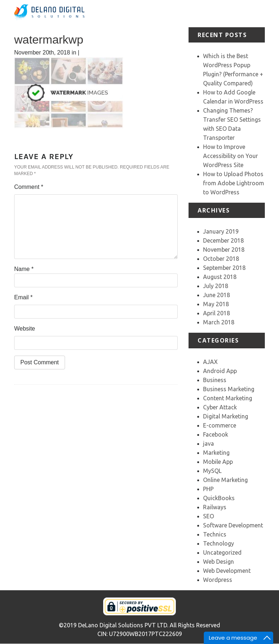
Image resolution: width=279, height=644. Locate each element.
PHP (208, 489)
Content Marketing (228, 398)
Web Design (219, 562)
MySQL (212, 471)
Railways (215, 507)
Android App (220, 371)
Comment (29, 187)
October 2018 (221, 259)
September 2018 (224, 268)
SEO (209, 516)
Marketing (216, 453)
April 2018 (217, 313)
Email (23, 297)
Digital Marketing (226, 416)
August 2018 (220, 277)
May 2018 (216, 304)
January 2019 (221, 231)
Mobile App (218, 462)
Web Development (227, 571)
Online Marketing (225, 480)
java (209, 443)
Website (25, 329)
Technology (219, 543)
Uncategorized (222, 552)
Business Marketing (229, 389)
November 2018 (224, 250)
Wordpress (218, 580)
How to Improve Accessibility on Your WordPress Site (231, 156)
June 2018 (217, 295)
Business (215, 380)
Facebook (216, 434)
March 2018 (219, 322)
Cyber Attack (220, 407)
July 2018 (216, 286)
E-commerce (220, 425)
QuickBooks (219, 498)
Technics (215, 534)
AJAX (210, 362)
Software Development (233, 525)
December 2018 (223, 240)
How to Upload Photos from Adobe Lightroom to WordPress (234, 183)
